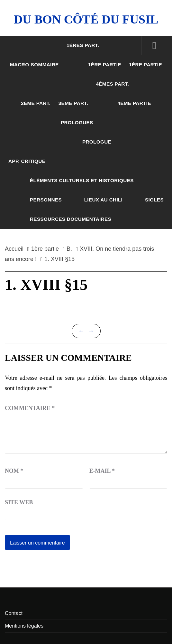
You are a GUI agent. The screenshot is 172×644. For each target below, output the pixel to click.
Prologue (97, 142)
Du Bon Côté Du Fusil (86, 19)
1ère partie (105, 65)
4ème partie (134, 103)
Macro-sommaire (34, 65)
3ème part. (73, 103)
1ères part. (83, 45)
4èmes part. (112, 84)
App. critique (27, 161)
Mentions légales (24, 626)
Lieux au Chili (104, 200)
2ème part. (36, 103)
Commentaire (30, 408)
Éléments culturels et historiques (82, 180)
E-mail (102, 471)
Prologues (77, 122)
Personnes (46, 200)
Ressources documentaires (71, 219)
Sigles (154, 200)
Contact (14, 613)
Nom (14, 471)
